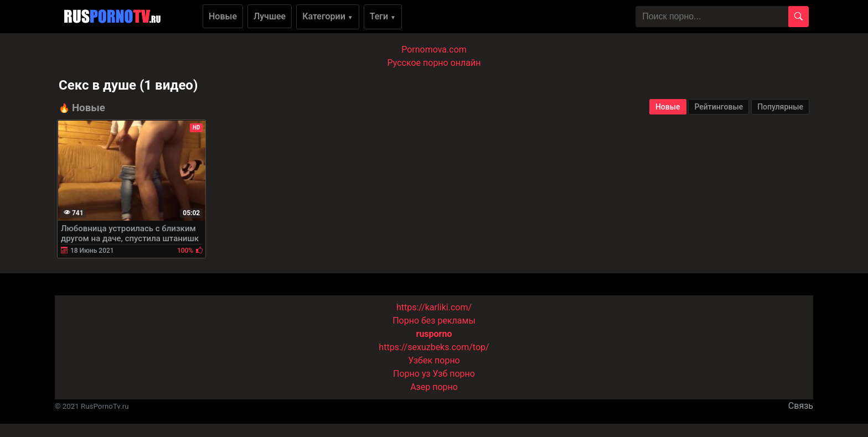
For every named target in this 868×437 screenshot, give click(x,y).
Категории (328, 16)
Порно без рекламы (434, 321)
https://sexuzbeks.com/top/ (434, 347)
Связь (801, 406)
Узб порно (454, 374)
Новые (223, 16)
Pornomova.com (434, 50)
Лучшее (270, 16)
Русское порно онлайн (434, 63)
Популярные (780, 107)
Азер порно (434, 387)
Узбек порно (434, 360)
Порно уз (412, 374)
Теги (383, 16)
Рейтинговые (719, 107)
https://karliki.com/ (434, 307)
